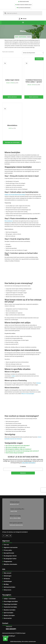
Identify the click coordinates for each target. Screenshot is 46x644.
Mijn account (19, 19)
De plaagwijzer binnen (10, 556)
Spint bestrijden (9, 613)
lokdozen (39, 383)
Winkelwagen (8, 576)
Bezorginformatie (9, 553)
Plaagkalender (8, 561)
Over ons (6, 545)
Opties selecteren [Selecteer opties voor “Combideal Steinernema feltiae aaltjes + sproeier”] (34, 97)
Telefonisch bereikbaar (24, 8)
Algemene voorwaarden (11, 547)
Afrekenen (7, 579)
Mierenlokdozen (9, 221)
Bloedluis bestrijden (10, 610)
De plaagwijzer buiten (10, 559)
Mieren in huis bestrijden (28, 394)
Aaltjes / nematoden (10, 599)
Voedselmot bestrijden (10, 607)
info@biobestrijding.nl (9, 636)
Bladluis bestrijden (9, 615)
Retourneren (8, 590)
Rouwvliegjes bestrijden (11, 601)
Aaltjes (13, 376)
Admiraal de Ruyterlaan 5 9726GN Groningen (14, 633)
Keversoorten (8, 618)
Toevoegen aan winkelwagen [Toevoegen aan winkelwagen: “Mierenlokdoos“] (12, 142)
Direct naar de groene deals (24, 5)
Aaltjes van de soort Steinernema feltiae (15, 195)
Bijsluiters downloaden (10, 564)
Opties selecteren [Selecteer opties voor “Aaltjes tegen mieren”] (12, 97)
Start (17, 37)
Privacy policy (8, 550)
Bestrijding (23, 37)
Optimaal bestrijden (10, 587)
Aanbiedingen (8, 581)
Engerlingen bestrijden (10, 604)
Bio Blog (6, 584)
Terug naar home (24, 2)
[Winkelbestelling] (33, 53)
